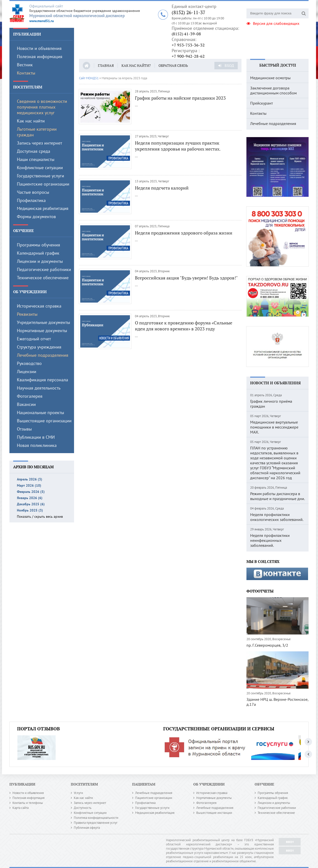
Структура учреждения (39, 347)
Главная (106, 65)
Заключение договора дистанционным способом (273, 90)
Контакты (26, 73)
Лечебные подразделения (43, 355)
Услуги (78, 793)
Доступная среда (34, 151)
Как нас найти (31, 121)
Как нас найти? (136, 65)
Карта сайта (20, 808)
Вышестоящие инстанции (214, 813)
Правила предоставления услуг (96, 823)
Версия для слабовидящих (273, 23)
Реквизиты (27, 314)
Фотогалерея (30, 396)
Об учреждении (30, 292)
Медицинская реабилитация (43, 208)
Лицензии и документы (40, 261)
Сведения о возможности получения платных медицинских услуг (42, 107)
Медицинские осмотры (270, 78)
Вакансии (26, 404)
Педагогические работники (44, 269)
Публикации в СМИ (36, 437)
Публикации (27, 34)
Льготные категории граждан (37, 132)
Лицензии (27, 372)
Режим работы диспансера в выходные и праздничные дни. (278, 496)
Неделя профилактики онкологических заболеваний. (277, 517)
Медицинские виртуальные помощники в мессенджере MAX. (274, 427)
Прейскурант (261, 103)
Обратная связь (173, 65)
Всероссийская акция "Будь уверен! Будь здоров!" (186, 278)
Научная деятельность (39, 388)
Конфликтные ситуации (40, 168)
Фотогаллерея (206, 803)
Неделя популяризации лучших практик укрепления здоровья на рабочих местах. (178, 146)
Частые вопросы (33, 192)
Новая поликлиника (37, 445)
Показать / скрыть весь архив (40, 516)
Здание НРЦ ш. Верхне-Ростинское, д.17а (277, 702)
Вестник (25, 65)
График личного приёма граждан (271, 404)
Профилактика (31, 200)
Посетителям (28, 87)
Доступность (83, 808)
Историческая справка (39, 306)
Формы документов (36, 217)
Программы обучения (39, 245)
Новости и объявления (39, 48)
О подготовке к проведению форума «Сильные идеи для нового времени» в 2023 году (184, 326)
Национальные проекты (40, 413)
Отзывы (24, 429)
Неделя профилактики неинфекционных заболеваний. (270, 540)
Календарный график (38, 253)
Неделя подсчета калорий (162, 188)
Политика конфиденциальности (96, 818)
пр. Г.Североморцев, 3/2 (267, 645)
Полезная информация (40, 57)
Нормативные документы (42, 331)
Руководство (29, 363)
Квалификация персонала (42, 380)
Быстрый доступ (278, 65)
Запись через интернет (40, 143)
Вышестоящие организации (44, 421)
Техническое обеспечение (43, 278)
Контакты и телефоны (28, 803)
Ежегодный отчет (34, 339)
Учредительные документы (43, 322)
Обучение (23, 231)
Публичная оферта (87, 828)
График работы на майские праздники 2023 (180, 98)
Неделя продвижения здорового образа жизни (184, 233)
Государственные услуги (40, 176)
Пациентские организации (43, 184)
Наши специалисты (36, 159)
